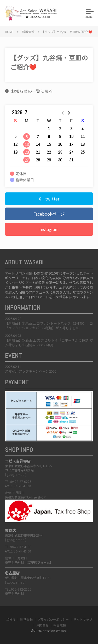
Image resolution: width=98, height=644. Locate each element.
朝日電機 (60, 625)
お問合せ (42, 625)
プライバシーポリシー (53, 619)
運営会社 (26, 619)
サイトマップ (83, 619)
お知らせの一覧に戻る (32, 91)
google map (16, 474)
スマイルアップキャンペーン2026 (31, 371)
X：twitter (49, 199)
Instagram (49, 229)
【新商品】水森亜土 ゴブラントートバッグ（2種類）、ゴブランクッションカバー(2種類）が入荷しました (49, 326)
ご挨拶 (11, 619)
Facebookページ (49, 214)
